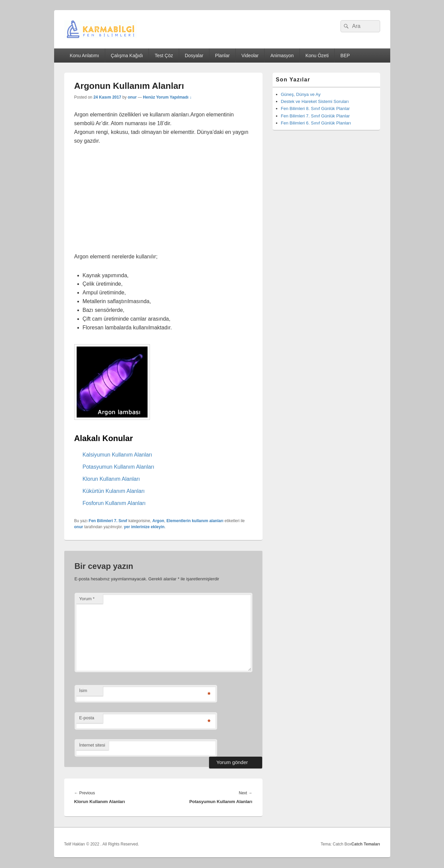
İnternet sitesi (92, 745)
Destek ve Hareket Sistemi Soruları (315, 101)
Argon (158, 521)
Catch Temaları (366, 844)
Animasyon (282, 56)
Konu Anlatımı (84, 56)
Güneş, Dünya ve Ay (301, 94)
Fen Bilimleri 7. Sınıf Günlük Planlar (315, 116)
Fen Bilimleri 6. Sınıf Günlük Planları (316, 123)
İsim (83, 691)
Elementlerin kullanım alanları (195, 521)
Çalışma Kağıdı (127, 56)
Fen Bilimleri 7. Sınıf (108, 521)
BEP (345, 56)
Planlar (223, 56)
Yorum (87, 599)
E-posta (87, 718)
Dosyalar (194, 56)
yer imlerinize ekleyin (144, 527)
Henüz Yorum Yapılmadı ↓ (167, 97)
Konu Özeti (317, 56)
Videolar (250, 56)
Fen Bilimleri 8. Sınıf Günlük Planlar (315, 108)
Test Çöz (164, 56)
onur (132, 97)
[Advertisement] (163, 203)
